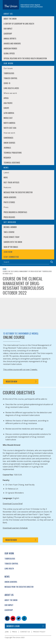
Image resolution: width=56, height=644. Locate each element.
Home (4, 269)
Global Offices (9, 53)
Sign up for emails (11, 247)
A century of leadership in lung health (19, 24)
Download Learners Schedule (15, 528)
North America (9, 123)
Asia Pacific (8, 103)
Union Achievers (10, 197)
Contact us (25, 632)
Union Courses (9, 143)
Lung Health (9, 569)
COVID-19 (7, 83)
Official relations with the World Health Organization (25, 58)
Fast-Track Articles (11, 182)
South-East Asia (10, 128)
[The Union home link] (23, 5)
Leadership (8, 34)
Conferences (8, 138)
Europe (6, 108)
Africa (6, 98)
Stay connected (11, 257)
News (6, 177)
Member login (13, 626)
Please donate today (12, 237)
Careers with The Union (13, 242)
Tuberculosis (9, 73)
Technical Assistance (12, 163)
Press (14, 632)
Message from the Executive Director (18, 192)
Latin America (9, 113)
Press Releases (9, 217)
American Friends (10, 48)
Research (7, 158)
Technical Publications (13, 153)
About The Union (10, 19)
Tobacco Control (10, 78)
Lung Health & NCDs (11, 88)
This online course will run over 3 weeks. (20, 370)
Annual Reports (10, 39)
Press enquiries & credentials (15, 212)
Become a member (10, 227)
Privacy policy (39, 632)
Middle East (8, 118)
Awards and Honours (12, 44)
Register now (11, 381)
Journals (7, 148)
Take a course (9, 232)
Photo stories (9, 202)
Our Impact (8, 29)
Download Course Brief (13, 504)
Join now (8, 252)
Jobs (7, 632)
